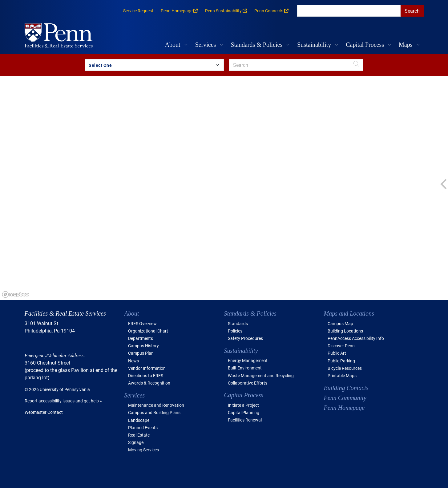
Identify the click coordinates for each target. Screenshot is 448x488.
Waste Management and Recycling (261, 375)
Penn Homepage (344, 408)
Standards (238, 323)
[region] (224, 188)
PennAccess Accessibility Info (356, 338)
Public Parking (341, 361)
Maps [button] (406, 45)
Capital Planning (244, 412)
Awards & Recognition (149, 383)
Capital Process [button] (365, 45)
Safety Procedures (245, 338)
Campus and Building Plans (154, 412)
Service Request (138, 11)
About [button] (173, 45)
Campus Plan (141, 353)
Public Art (337, 353)
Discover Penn (341, 346)
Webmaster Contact (44, 412)
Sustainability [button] (314, 45)
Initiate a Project (243, 405)
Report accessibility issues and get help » (63, 401)
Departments (141, 338)
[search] (349, 11)
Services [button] (206, 45)
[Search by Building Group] (154, 65)
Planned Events (143, 428)
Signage (136, 442)
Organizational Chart (148, 331)
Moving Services (143, 450)
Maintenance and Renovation (156, 405)
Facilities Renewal (245, 420)
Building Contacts (346, 388)
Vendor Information (147, 368)
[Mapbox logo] (15, 294)
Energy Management (248, 360)
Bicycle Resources (345, 368)
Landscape (139, 420)
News (133, 361)
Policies (235, 331)
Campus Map (340, 323)
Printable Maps (342, 375)
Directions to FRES (146, 375)
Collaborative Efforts (248, 383)
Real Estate (139, 435)
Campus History (143, 346)
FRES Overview (142, 323)
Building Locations (345, 331)
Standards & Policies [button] (256, 45)
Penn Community (345, 398)
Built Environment (245, 368)
